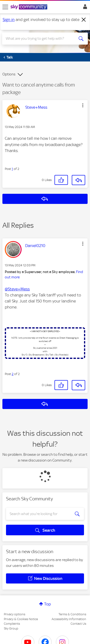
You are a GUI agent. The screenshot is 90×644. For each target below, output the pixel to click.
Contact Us (78, 624)
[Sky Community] (30, 7)
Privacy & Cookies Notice (21, 619)
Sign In (84, 8)
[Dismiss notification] (84, 20)
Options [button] (9, 74)
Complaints (12, 624)
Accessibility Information (69, 619)
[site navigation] (5, 7)
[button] (83, 105)
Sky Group (11, 628)
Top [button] (48, 604)
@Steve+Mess (17, 289)
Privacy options (15, 614)
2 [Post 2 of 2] (13, 374)
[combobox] (41, 39)
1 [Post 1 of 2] (12, 169)
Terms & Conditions (72, 614)
